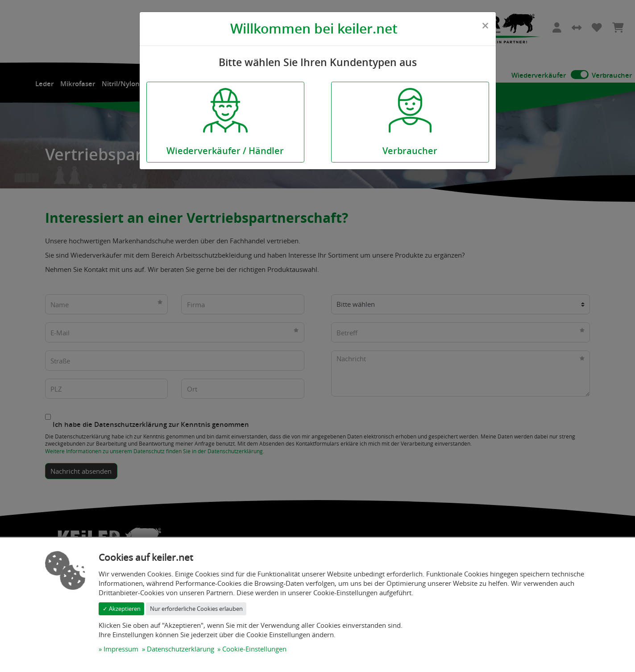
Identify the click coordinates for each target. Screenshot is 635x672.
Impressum (121, 649)
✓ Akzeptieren (122, 609)
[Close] (485, 25)
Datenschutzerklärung (181, 649)
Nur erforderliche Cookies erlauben (196, 609)
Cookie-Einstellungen (254, 649)
